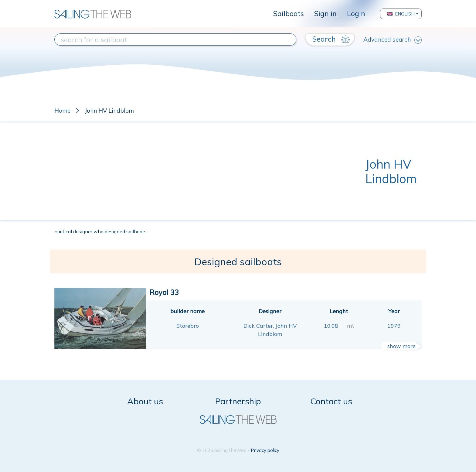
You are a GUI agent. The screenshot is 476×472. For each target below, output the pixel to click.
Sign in (325, 14)
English (401, 14)
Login (356, 14)
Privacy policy (265, 450)
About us (145, 401)
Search (331, 39)
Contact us (331, 401)
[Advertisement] (210, 171)
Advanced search (393, 40)
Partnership (238, 401)
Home (62, 111)
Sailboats (289, 14)
